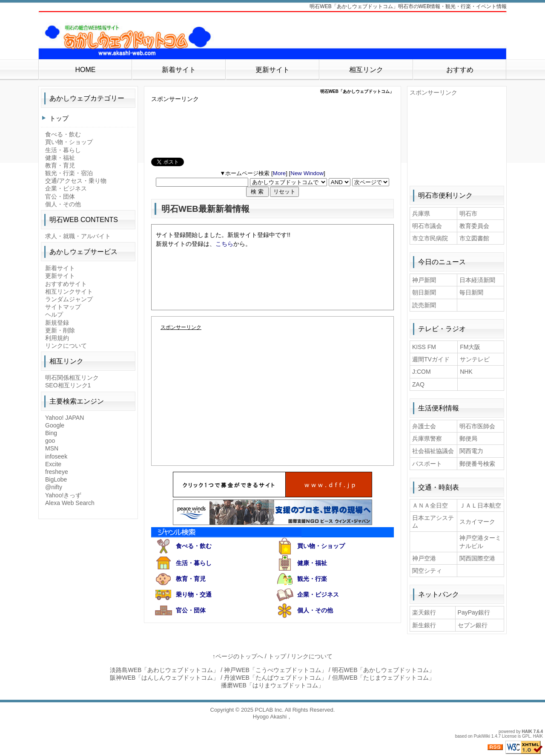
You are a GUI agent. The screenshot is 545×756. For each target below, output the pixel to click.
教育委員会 (474, 226)
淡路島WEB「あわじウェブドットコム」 (164, 670)
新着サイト (179, 70)
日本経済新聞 (477, 280)
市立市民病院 (430, 238)
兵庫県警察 (427, 439)
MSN (52, 448)
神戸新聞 (424, 280)
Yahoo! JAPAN (65, 418)
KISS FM (424, 347)
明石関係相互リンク (72, 378)
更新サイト (272, 70)
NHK (466, 372)
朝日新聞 (424, 292)
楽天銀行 (424, 612)
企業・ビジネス (318, 594)
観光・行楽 (312, 579)
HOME (85, 70)
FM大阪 (470, 347)
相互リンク (366, 70)
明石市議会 (427, 226)
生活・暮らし (194, 563)
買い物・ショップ (321, 546)
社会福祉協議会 (433, 451)
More (279, 173)
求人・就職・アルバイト (78, 236)
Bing (51, 433)
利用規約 (57, 338)
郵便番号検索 (477, 464)
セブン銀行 (473, 625)
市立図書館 (474, 238)
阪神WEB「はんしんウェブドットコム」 (164, 678)
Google (55, 425)
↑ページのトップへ (238, 656)
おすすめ (460, 70)
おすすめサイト (66, 284)
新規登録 (57, 323)
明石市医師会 (477, 426)
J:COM (422, 372)
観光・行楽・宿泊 (69, 173)
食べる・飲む (194, 546)
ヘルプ (54, 315)
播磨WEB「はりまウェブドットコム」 (272, 685)
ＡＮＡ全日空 (430, 505)
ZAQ (418, 384)
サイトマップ (63, 307)
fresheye (57, 472)
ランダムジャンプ (69, 299)
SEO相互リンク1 (68, 385)
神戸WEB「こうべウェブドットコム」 (275, 670)
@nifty (54, 487)
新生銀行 (424, 625)
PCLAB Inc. (269, 710)
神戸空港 (424, 558)
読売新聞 (424, 305)
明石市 (468, 214)
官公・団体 (191, 610)
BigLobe (56, 479)
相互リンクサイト (69, 291)
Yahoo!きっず (63, 495)
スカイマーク (477, 522)
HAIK (527, 731)
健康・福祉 (312, 563)
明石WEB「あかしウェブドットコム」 (384, 670)
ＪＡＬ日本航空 (480, 505)
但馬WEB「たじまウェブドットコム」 (384, 678)
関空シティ (427, 571)
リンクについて (66, 346)
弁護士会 (424, 426)
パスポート (427, 464)
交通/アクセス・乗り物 (76, 181)
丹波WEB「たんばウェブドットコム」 (275, 678)
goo (50, 441)
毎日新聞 (471, 292)
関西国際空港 (477, 558)
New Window (307, 173)
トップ (59, 118)
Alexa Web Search (70, 503)
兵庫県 (421, 214)
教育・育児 (191, 579)
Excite (53, 464)
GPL (526, 736)
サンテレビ (475, 359)
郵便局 (468, 439)
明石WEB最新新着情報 (205, 209)
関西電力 (471, 451)
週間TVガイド (431, 359)
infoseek (56, 456)
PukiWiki (482, 736)
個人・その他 (315, 610)
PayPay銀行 (474, 612)
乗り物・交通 (194, 594)
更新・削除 (60, 330)
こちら (224, 244)
